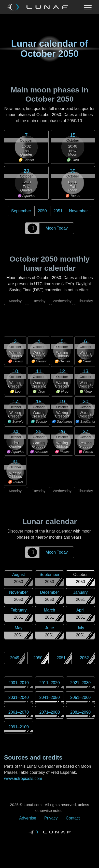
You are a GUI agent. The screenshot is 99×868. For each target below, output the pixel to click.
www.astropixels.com (23, 778)
